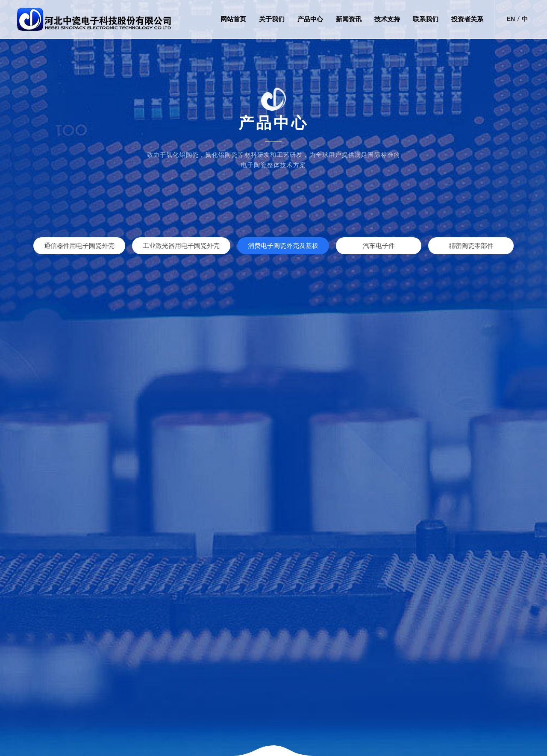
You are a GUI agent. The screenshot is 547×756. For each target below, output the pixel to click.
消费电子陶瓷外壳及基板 (283, 246)
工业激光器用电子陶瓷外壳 (181, 246)
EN (511, 19)
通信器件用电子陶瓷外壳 (79, 246)
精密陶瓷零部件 (471, 246)
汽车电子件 (379, 246)
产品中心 (273, 123)
